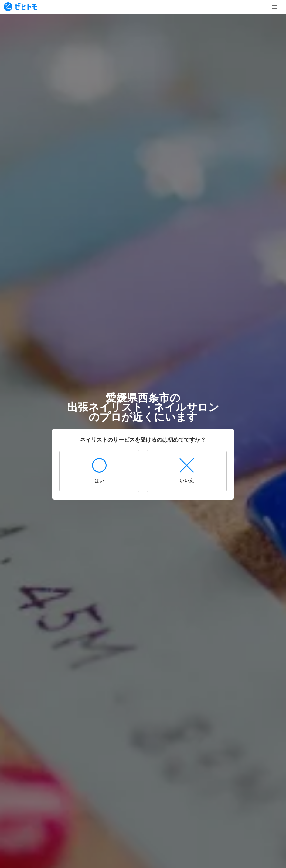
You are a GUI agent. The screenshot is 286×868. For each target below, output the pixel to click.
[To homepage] (20, 7)
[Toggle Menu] (275, 7)
